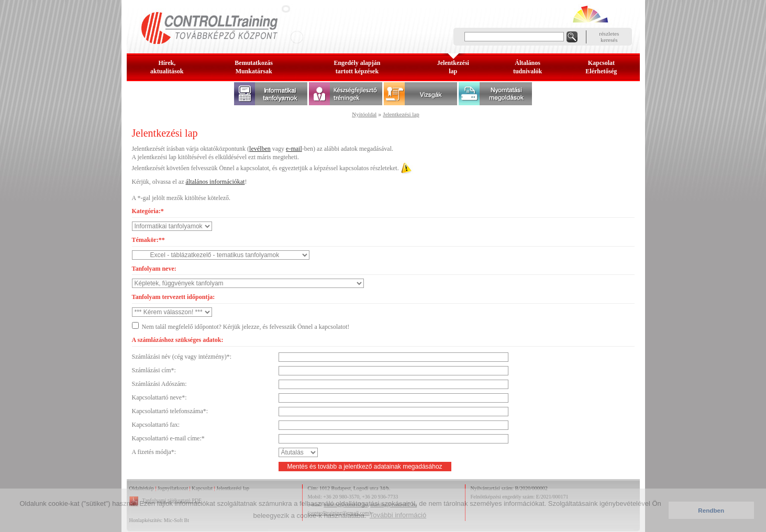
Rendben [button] (711, 510)
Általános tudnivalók (528, 67)
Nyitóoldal (364, 114)
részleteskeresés (609, 37)
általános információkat (215, 182)
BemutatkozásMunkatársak (254, 67)
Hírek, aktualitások (167, 67)
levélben (260, 149)
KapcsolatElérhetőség (601, 67)
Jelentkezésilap (453, 67)
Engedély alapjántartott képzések (357, 67)
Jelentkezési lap (401, 114)
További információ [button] (398, 515)
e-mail (294, 149)
